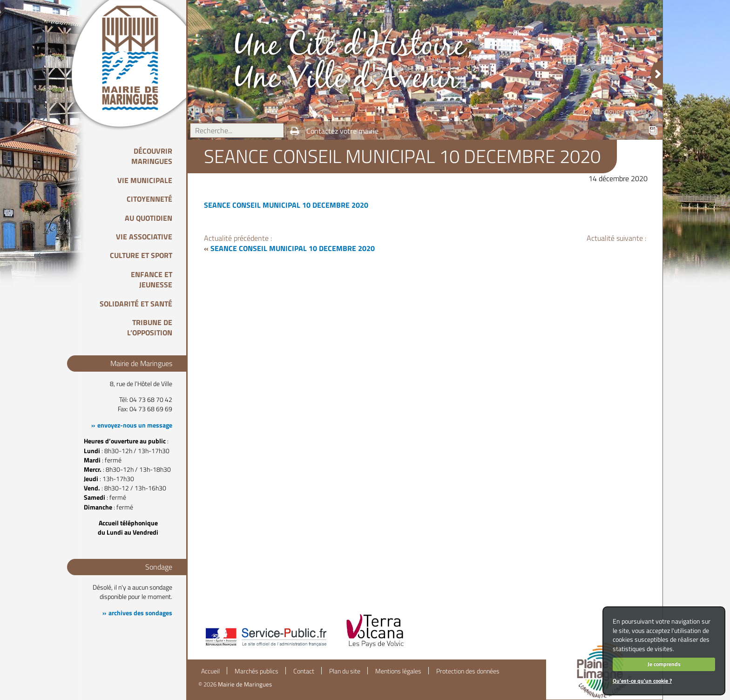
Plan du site (345, 671)
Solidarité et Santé (136, 304)
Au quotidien (149, 218)
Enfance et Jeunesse (152, 279)
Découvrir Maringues (152, 156)
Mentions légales (398, 671)
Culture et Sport (141, 255)
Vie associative (144, 237)
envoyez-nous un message (135, 425)
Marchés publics (257, 671)
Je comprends (664, 664)
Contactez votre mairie (342, 131)
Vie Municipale (145, 180)
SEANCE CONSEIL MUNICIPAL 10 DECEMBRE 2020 (286, 205)
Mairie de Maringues (245, 684)
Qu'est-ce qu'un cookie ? (642, 681)
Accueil (210, 671)
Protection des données (468, 671)
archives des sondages (140, 613)
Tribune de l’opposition (150, 327)
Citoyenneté (149, 199)
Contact (304, 671)
